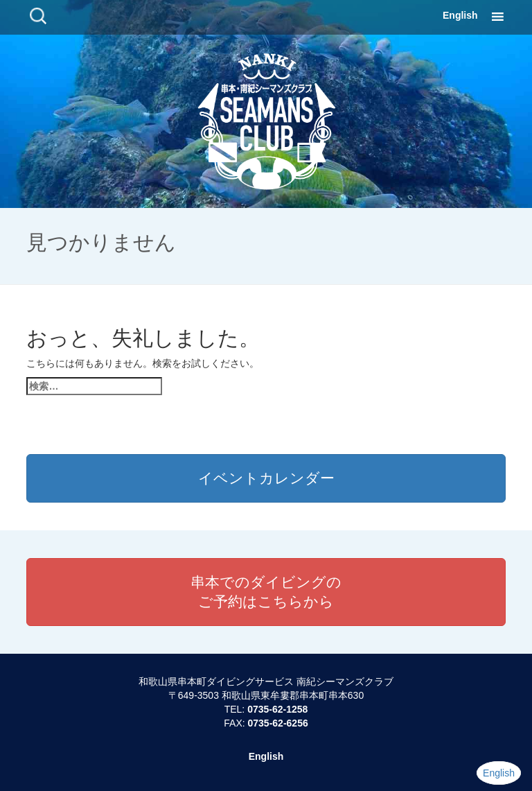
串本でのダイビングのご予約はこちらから (266, 592)
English (460, 15)
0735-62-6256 (278, 723)
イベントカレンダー (266, 478)
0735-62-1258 (277, 709)
